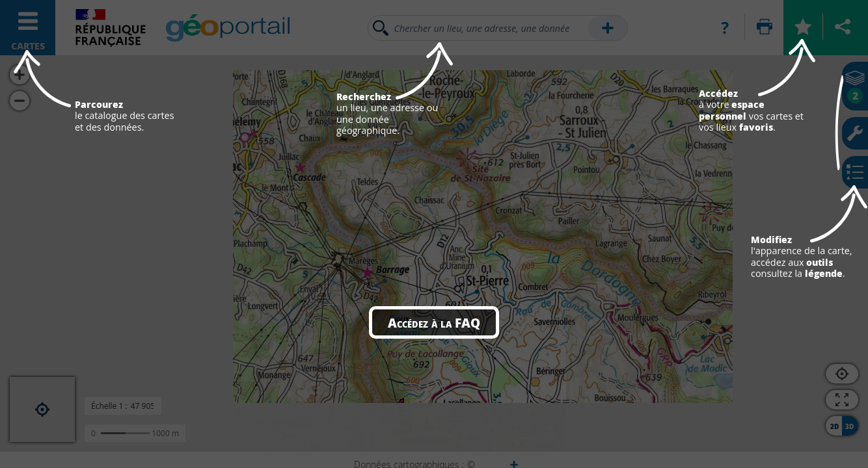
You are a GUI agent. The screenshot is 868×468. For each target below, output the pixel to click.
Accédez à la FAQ (434, 322)
